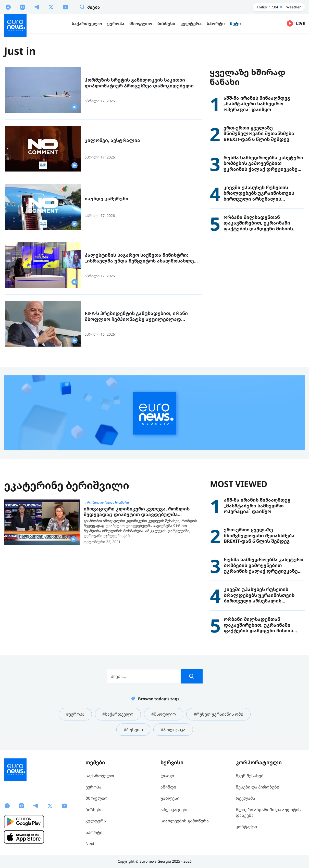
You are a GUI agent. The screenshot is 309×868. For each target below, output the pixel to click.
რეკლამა (245, 798)
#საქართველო (118, 714)
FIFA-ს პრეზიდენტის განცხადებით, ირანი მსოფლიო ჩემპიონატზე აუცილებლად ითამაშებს (136, 316)
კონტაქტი (246, 827)
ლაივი (167, 776)
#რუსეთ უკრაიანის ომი (218, 714)
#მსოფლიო (164, 714)
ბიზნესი (94, 810)
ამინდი (168, 787)
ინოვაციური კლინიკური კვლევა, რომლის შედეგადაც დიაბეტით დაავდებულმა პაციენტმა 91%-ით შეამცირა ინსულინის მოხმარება (137, 512)
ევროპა (93, 787)
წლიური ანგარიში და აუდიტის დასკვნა (268, 812)
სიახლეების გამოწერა (185, 821)
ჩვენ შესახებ (250, 776)
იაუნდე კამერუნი (107, 199)
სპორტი (94, 832)
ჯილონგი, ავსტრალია (112, 140)
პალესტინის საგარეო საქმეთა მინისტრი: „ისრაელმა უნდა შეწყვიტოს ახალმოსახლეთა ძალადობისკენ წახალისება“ (143, 258)
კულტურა (96, 821)
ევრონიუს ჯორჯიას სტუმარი (106, 503)
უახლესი (170, 798)
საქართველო (100, 776)
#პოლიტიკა (173, 730)
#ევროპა (75, 714)
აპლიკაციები (175, 810)
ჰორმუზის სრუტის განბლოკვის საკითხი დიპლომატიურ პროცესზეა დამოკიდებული (139, 83)
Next (90, 844)
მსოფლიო (96, 798)
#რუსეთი (133, 730)
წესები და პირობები (257, 787)
